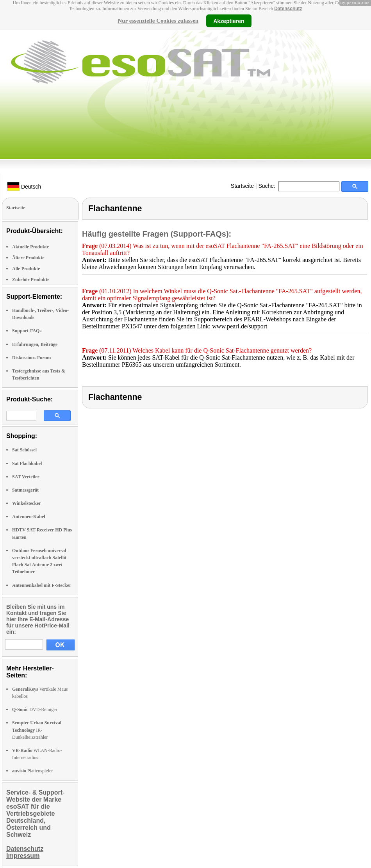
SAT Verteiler (26, 477)
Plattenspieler (32, 771)
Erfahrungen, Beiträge (35, 344)
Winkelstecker (27, 503)
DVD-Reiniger (35, 709)
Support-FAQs (27, 331)
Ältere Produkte (28, 258)
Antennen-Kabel (29, 517)
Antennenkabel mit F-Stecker (42, 585)
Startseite (242, 186)
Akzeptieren (229, 21)
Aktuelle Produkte (30, 247)
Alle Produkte (26, 269)
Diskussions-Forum (31, 358)
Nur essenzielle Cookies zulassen (158, 21)
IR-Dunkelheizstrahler (37, 730)
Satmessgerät (25, 490)
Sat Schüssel (24, 450)
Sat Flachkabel (27, 463)
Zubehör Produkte (31, 280)
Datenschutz (288, 9)
